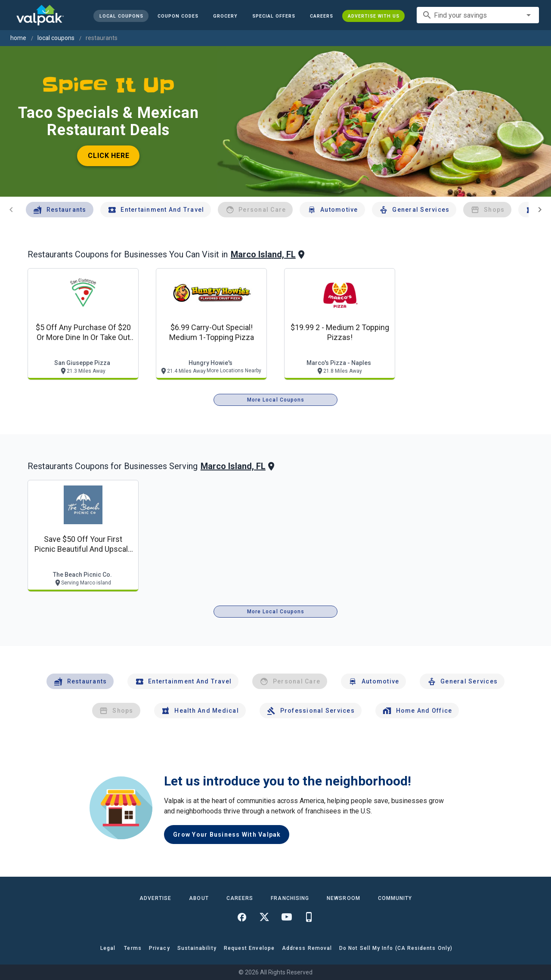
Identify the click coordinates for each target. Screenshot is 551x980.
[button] (274, 16)
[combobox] (478, 15)
